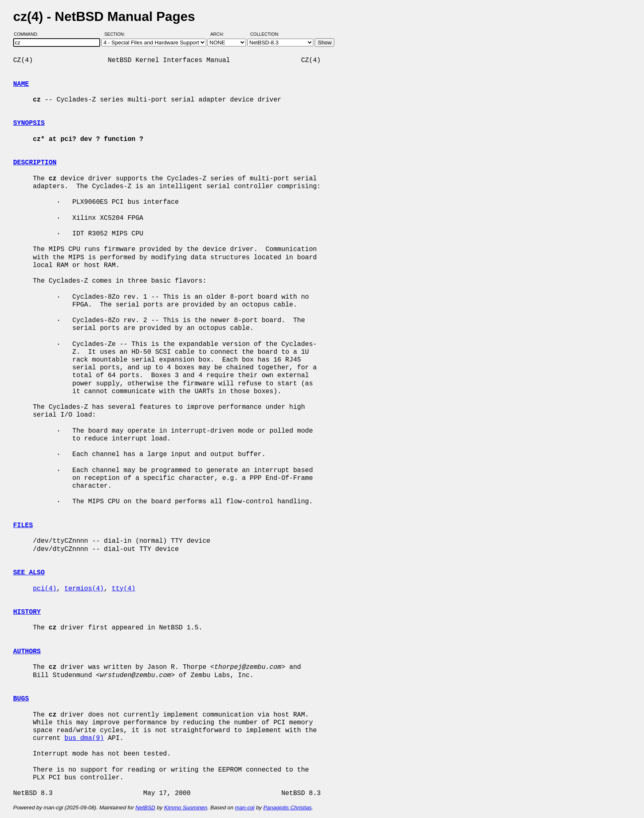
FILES (23, 525)
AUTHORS (27, 652)
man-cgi (245, 808)
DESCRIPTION (35, 163)
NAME (21, 84)
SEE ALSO (29, 573)
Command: (29, 34)
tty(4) (124, 589)
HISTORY (27, 612)
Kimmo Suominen (185, 808)
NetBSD (145, 808)
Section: (116, 34)
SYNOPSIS (29, 123)
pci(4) (45, 589)
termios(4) (84, 589)
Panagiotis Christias (287, 808)
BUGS (21, 699)
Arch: (221, 34)
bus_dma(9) (84, 738)
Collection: (265, 34)
